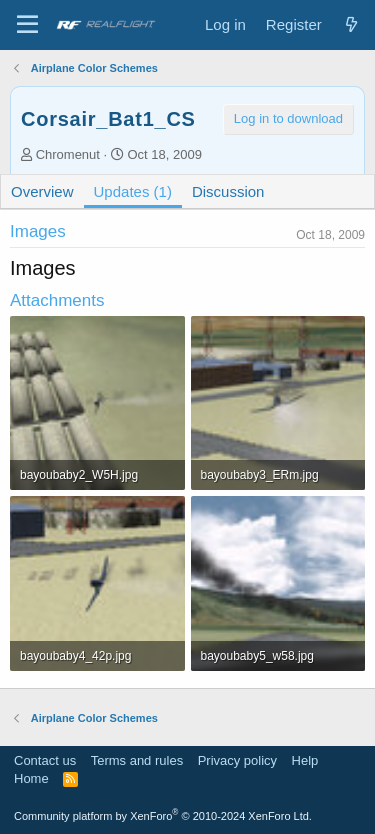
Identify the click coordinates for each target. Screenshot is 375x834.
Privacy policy (237, 760)
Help (305, 760)
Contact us (45, 760)
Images (38, 231)
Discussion (228, 191)
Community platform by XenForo (163, 816)
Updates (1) (133, 191)
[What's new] (351, 24)
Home (31, 778)
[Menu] (27, 25)
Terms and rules (137, 760)
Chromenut (68, 154)
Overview (42, 191)
